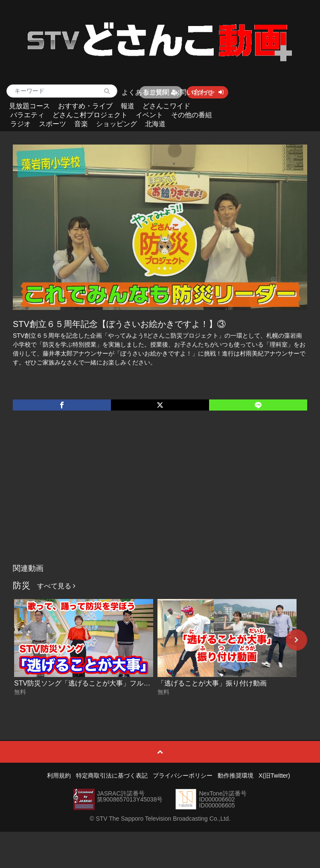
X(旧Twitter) (274, 775)
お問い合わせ (193, 92)
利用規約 (59, 775)
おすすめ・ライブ (85, 106)
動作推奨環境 (236, 775)
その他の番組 (192, 115)
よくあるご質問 (145, 92)
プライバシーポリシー (183, 775)
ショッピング (116, 124)
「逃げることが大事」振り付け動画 (212, 683)
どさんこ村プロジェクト (90, 115)
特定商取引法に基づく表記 (112, 775)
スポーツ (52, 124)
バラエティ (27, 115)
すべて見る (56, 586)
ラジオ (20, 124)
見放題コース (29, 106)
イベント (149, 115)
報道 (128, 106)
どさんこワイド (166, 106)
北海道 (155, 124)
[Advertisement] (160, 496)
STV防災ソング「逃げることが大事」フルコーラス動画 (99, 683)
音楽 (81, 124)
